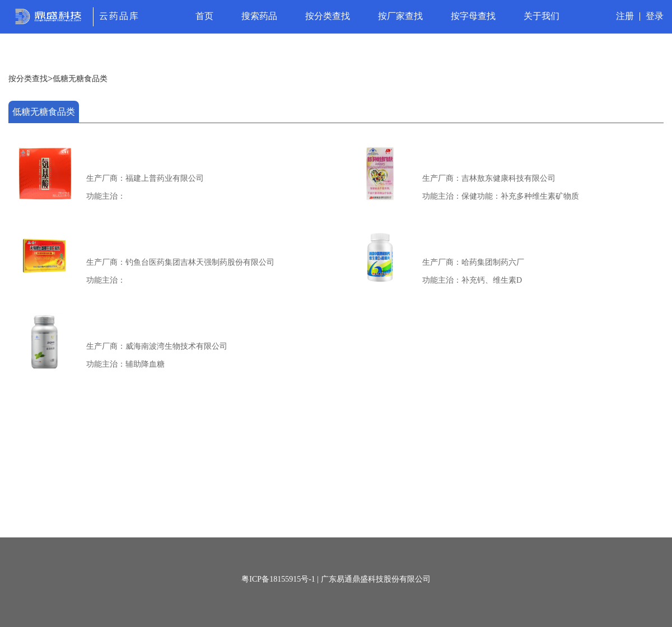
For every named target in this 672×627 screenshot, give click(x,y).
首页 (204, 16)
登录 (655, 16)
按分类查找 (328, 16)
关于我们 (542, 16)
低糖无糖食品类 (80, 79)
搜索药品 (259, 16)
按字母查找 (473, 16)
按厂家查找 (400, 16)
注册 (625, 16)
